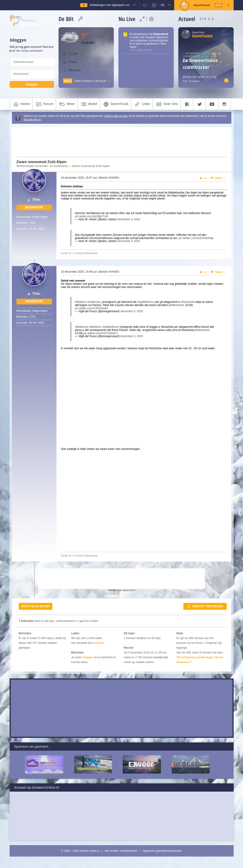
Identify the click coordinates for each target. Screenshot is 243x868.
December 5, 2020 (129, 219)
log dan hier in (32, 120)
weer (67, 104)
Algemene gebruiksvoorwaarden (162, 851)
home (21, 104)
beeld (89, 104)
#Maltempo (82, 327)
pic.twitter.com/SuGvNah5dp (196, 238)
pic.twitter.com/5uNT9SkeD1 (101, 333)
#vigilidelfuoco (146, 302)
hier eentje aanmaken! (29, 51)
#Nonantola (188, 302)
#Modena (81, 302)
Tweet (218, 178)
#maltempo (94, 302)
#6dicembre (177, 305)
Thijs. (36, 200)
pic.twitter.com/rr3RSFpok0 (91, 308)
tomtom (99, 643)
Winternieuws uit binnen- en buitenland (42, 166)
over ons (167, 104)
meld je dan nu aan (116, 116)
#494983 (114, 272)
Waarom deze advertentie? (122, 590)
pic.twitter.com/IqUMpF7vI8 (92, 216)
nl (163, 5)
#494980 (114, 178)
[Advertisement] (119, 142)
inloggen (88, 657)
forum (44, 104)
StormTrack (115, 104)
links (142, 104)
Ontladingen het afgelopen (110, 5)
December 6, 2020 (129, 241)
